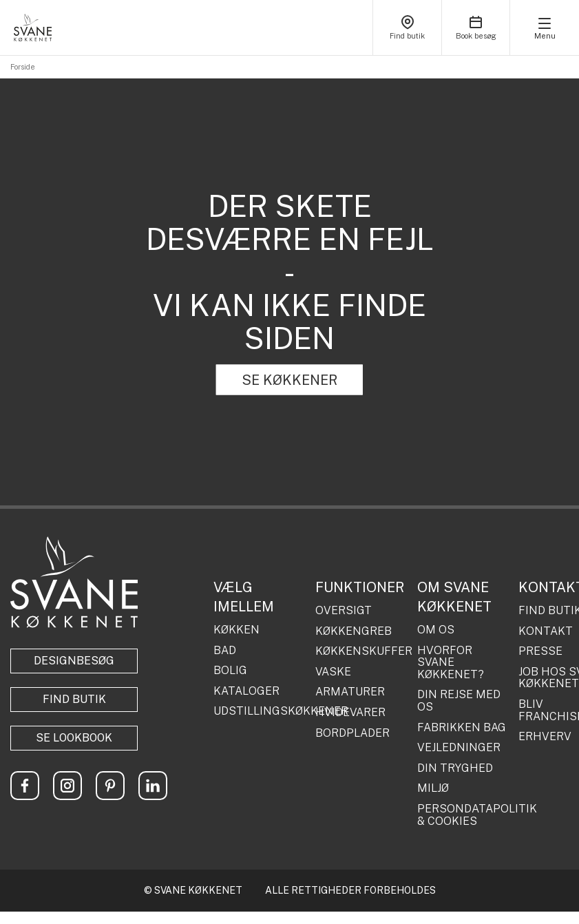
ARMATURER (350, 692)
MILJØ (433, 788)
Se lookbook (74, 738)
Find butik (74, 699)
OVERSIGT (344, 611)
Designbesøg (74, 661)
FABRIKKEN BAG (462, 728)
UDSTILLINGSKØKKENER (259, 711)
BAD (225, 651)
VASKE (333, 672)
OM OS (436, 630)
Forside (23, 67)
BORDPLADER (352, 733)
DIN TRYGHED (455, 768)
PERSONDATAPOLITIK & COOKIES (463, 815)
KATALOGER (246, 691)
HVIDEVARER (350, 713)
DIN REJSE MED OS (459, 701)
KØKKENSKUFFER (361, 651)
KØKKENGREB (354, 631)
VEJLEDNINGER (459, 748)
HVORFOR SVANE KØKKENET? (451, 663)
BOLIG (230, 671)
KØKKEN (236, 630)
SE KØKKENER (289, 380)
